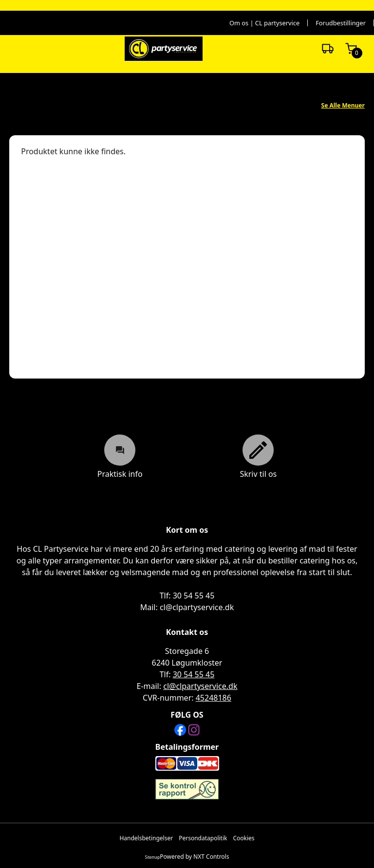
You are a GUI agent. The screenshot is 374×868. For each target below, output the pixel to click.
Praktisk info (120, 456)
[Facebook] (180, 730)
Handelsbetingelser (146, 838)
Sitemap (153, 857)
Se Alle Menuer (343, 105)
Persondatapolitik (203, 838)
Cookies (243, 838)
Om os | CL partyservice (264, 23)
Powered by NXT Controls (194, 857)
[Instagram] (194, 730)
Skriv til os (258, 456)
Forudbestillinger (341, 23)
